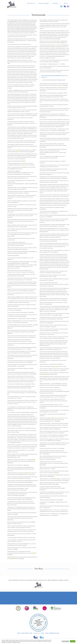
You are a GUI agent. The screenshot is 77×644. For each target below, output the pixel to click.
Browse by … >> (56, 3)
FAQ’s (31, 633)
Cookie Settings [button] (65, 641)
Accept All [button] (73, 641)
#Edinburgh (59, 76)
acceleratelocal (53, 76)
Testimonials (37, 633)
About (19, 633)
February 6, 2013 (61, 80)
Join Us (66, 3)
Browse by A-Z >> (32, 3)
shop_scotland (45, 76)
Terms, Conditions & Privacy (52, 633)
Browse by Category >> (44, 3)
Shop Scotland (25, 633)
